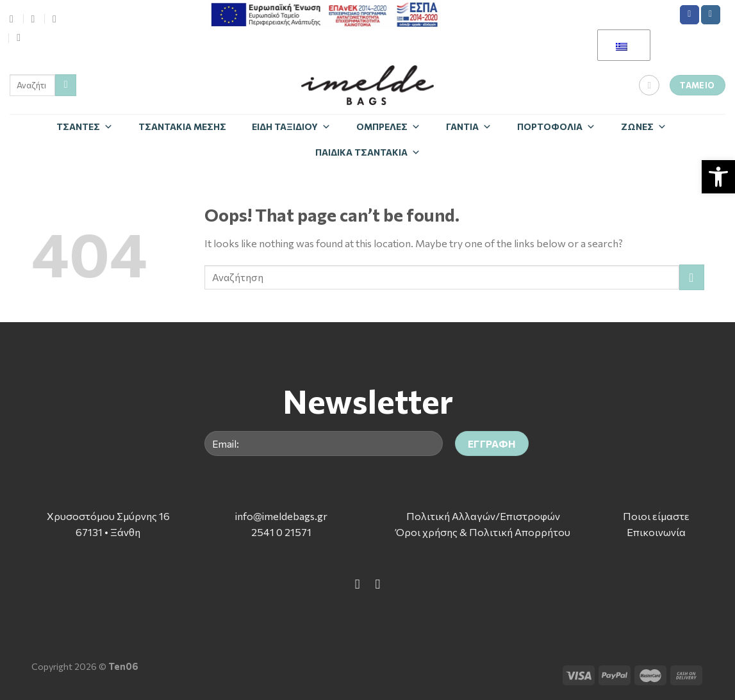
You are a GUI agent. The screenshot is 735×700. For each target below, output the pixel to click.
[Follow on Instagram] (711, 15)
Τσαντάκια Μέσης (182, 126)
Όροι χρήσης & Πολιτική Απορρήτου (483, 532)
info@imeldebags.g (279, 516)
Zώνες (644, 126)
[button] (718, 177)
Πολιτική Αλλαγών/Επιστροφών (483, 516)
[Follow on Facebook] (690, 15)
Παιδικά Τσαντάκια (368, 152)
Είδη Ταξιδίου (291, 126)
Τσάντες (85, 126)
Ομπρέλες (388, 126)
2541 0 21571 (281, 532)
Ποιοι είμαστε (656, 516)
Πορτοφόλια (556, 126)
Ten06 (123, 666)
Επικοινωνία (656, 532)
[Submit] (66, 85)
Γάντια (469, 126)
